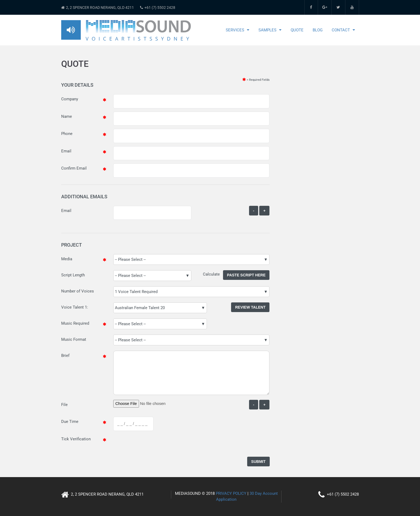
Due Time (70, 422)
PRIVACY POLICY (231, 493)
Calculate (213, 274)
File (64, 405)
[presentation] (154, 445)
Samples (267, 30)
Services (235, 30)
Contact (341, 30)
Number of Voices (78, 291)
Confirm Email (74, 168)
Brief (65, 356)
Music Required (75, 323)
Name (67, 116)
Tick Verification (76, 439)
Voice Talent (72, 307)
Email (66, 151)
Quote (297, 30)
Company (70, 99)
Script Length (73, 275)
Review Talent (250, 307)
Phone (67, 134)
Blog (318, 30)
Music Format (74, 339)
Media (67, 259)
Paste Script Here (246, 275)
